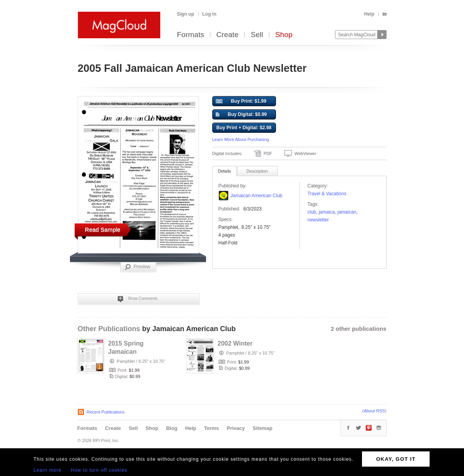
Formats (191, 35)
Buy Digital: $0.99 (241, 115)
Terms (211, 428)
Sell (257, 35)
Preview (138, 267)
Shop (284, 35)
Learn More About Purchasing (241, 139)
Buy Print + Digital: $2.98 (244, 128)
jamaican (347, 212)
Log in (210, 14)
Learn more (47, 470)
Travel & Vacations (327, 194)
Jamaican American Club (257, 196)
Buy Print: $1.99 (241, 102)
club (312, 212)
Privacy (236, 428)
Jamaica (327, 212)
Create (227, 35)
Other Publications (109, 329)
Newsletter (318, 220)
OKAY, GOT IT (396, 459)
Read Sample (103, 229)
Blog (172, 428)
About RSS (374, 411)
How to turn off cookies (99, 470)
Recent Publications (106, 412)
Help (369, 14)
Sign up (186, 14)
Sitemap (262, 428)
